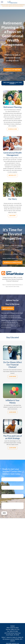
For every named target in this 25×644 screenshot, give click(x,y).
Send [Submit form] (4, 513)
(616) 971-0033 (14, 628)
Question (4, 501)
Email (3, 485)
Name (3, 476)
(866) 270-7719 (15, 630)
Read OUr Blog (8, 308)
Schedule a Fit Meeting (12, 70)
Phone (3, 493)
